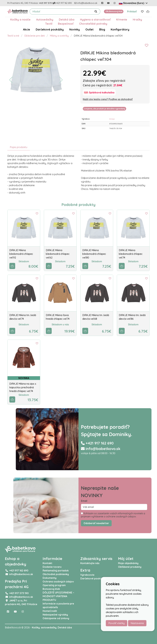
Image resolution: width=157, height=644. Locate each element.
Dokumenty (50, 578)
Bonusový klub (51, 589)
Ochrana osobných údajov (58, 582)
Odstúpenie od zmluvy (56, 618)
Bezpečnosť (66, 24)
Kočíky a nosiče (20, 19)
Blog (102, 29)
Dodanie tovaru (52, 567)
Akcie (27, 29)
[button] (11, 80)
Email (84, 501)
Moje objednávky (128, 563)
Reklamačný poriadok (56, 571)
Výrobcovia (87, 575)
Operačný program (54, 585)
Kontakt (47, 563)
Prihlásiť (132, 11)
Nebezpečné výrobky (55, 615)
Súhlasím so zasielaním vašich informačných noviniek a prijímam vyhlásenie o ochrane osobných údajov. (113, 515)
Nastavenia (137, 623)
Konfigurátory (120, 29)
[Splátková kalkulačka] (99, 92)
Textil (49, 24)
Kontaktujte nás (90, 563)
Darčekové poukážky (50, 29)
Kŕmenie (122, 19)
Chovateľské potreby (93, 24)
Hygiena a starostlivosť (95, 19)
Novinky (75, 29)
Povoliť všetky (117, 623)
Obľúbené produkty (130, 567)
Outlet (89, 29)
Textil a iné (13, 36)
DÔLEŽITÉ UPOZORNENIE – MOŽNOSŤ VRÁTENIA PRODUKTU (58, 596)
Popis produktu (19, 147)
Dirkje (112, 119)
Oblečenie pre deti (34, 36)
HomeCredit (50, 611)
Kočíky (36, 627)
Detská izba (67, 19)
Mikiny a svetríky (59, 36)
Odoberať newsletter (96, 523)
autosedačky (49, 627)
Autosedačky (45, 19)
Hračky (137, 19)
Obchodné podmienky (56, 574)
